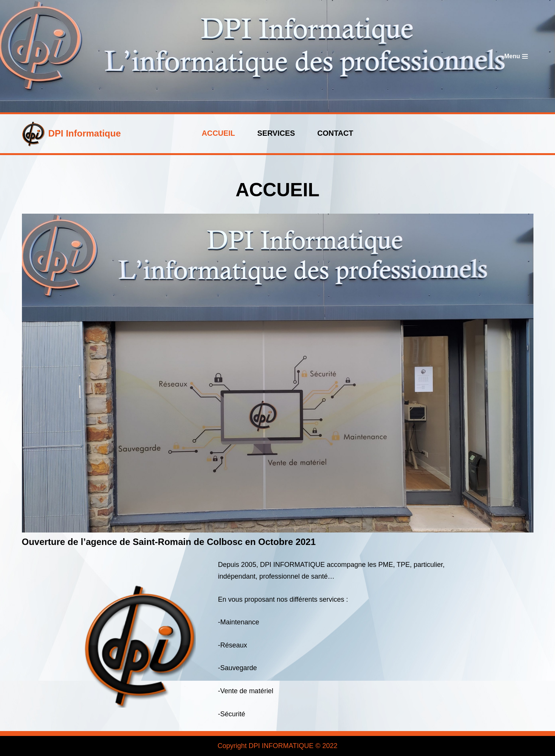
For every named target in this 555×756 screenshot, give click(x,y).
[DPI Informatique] (71, 134)
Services (276, 133)
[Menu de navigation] (516, 56)
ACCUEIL (219, 133)
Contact (335, 133)
